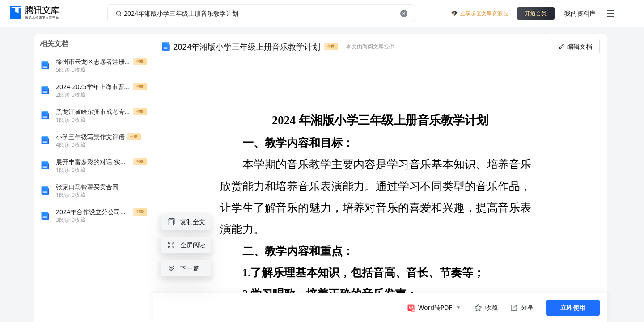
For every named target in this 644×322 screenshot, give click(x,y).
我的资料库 (580, 13)
